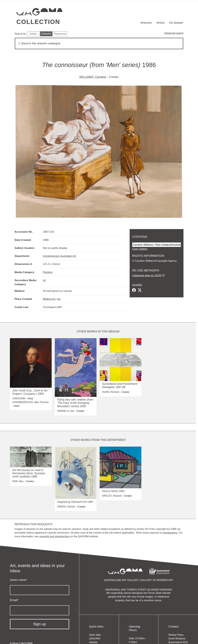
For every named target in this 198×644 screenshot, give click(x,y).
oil (44, 280)
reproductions (170, 533)
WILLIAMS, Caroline (93, 77)
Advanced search (174, 33)
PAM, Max (18, 481)
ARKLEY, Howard (112, 496)
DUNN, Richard (111, 392)
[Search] (99, 43)
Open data (95, 635)
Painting (48, 272)
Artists (160, 23)
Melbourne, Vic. (52, 299)
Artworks (146, 23)
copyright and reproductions (54, 536)
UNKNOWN (19, 398)
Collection (38, 22)
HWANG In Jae (66, 411)
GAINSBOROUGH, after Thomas (31, 402)
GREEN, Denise (66, 507)
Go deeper (176, 23)
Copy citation (140, 249)
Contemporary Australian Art (59, 256)
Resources (60, 34)
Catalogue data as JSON (147, 275)
